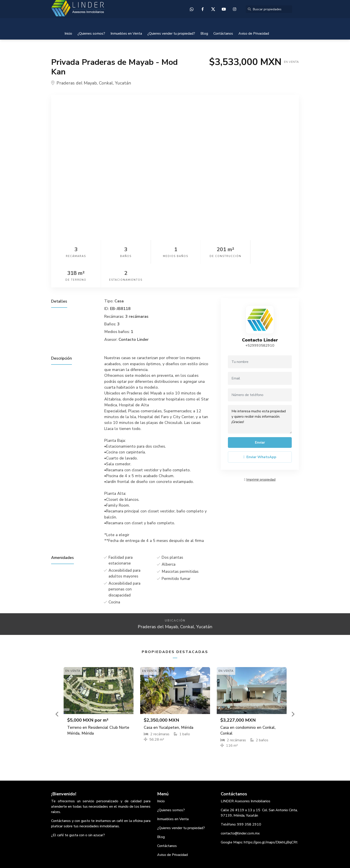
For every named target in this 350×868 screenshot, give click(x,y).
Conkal (106, 83)
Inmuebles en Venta (126, 34)
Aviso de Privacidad (254, 34)
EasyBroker (185, 855)
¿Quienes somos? (91, 34)
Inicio (68, 34)
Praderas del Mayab (77, 83)
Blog (204, 34)
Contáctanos (223, 34)
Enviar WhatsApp (260, 433)
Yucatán (123, 83)
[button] (57, 690)
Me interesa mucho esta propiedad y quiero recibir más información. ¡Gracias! (260, 396)
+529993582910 (260, 322)
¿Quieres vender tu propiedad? (171, 34)
